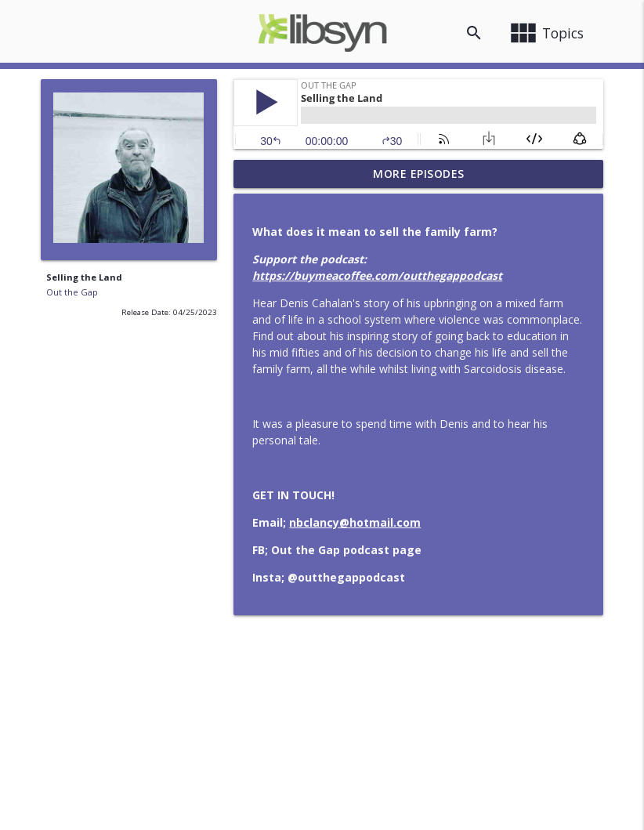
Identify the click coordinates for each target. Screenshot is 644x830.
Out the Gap (72, 292)
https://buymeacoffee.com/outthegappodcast (377, 275)
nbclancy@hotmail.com (355, 522)
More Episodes (419, 174)
